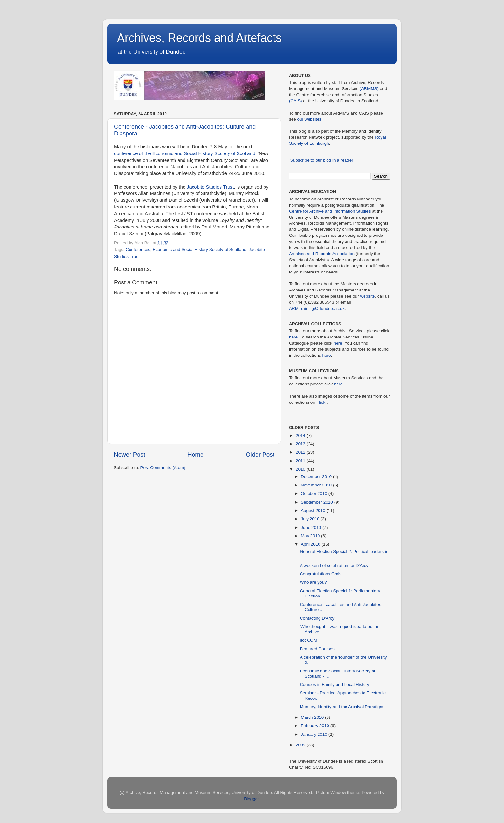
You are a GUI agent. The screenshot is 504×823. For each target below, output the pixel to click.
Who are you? (313, 582)
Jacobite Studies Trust (210, 187)
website (367, 296)
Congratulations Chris (321, 574)
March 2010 (313, 717)
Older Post (260, 454)
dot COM (309, 640)
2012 (301, 452)
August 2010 (314, 510)
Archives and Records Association (322, 254)
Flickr (322, 402)
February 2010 (316, 726)
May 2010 (311, 536)
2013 (301, 444)
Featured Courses (317, 649)
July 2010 (311, 519)
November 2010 (317, 485)
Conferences (138, 250)
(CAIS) (296, 101)
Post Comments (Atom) (163, 468)
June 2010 (312, 527)
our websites (310, 119)
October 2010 (315, 493)
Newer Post (130, 454)
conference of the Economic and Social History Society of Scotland (185, 153)
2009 (301, 745)
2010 (301, 469)
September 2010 (318, 502)
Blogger (251, 799)
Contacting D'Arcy (317, 618)
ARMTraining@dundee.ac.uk (317, 308)
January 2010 (315, 734)
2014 (301, 435)
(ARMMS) (369, 89)
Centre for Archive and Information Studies (330, 211)
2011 (301, 461)
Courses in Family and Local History (335, 684)
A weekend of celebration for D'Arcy (334, 565)
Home (195, 454)
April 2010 (311, 544)
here (293, 337)
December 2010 (317, 477)
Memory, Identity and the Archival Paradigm (342, 707)
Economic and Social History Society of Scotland (199, 250)
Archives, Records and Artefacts (199, 38)
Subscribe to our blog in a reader (322, 160)
